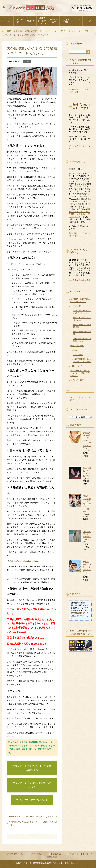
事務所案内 (52, 857)
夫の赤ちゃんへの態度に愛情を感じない (87, 567)
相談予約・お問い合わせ (42, 21)
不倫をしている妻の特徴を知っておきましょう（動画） (87, 504)
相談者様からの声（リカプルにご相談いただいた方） (80, 373)
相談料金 (31, 21)
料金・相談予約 (77, 346)
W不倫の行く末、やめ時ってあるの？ (87, 537)
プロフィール (77, 21)
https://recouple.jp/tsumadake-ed (26, 561)
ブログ (88, 21)
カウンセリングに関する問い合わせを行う (32, 785)
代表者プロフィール (14, 854)
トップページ (8, 21)
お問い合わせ (76, 366)
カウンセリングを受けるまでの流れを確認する (32, 768)
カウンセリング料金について (32, 800)
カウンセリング (19, 21)
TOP (34, 31)
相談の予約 (78, 355)
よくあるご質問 (65, 21)
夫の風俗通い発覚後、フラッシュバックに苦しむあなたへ (87, 441)
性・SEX (27, 61)
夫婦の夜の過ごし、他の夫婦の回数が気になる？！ (31, 817)
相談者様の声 (54, 21)
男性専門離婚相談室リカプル (80, 613)
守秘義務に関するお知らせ (80, 854)
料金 (75, 350)
